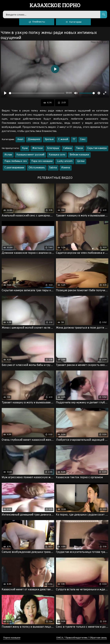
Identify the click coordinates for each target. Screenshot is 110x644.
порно (55, 6)
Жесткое (37, 150)
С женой (63, 141)
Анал (20, 141)
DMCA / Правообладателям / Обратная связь (82, 639)
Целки (81, 163)
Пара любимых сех (16, 163)
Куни (25, 150)
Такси (79, 150)
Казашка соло (57, 156)
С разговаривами (14, 169)
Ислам (8, 156)
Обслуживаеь (37, 169)
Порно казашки (12, 639)
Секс (83, 141)
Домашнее (34, 141)
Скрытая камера (97, 150)
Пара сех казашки (42, 163)
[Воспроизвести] (5, 94)
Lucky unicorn (65, 163)
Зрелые (49, 141)
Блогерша (53, 150)
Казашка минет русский (30, 156)
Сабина (67, 150)
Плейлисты (37, 23)
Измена (66, 169)
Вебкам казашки (79, 156)
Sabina (53, 169)
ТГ (74, 141)
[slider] (37, 94)
